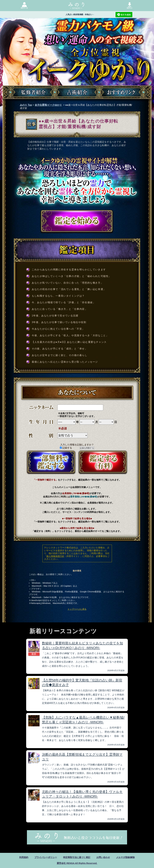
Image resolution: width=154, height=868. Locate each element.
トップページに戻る (77, 609)
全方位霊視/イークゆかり (48, 105)
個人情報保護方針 (55, 556)
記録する (66, 448)
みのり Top (26, 105)
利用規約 (21, 857)
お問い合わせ (105, 857)
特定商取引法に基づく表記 (77, 857)
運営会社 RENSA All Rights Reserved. (77, 863)
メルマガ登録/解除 (128, 857)
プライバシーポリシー (44, 857)
